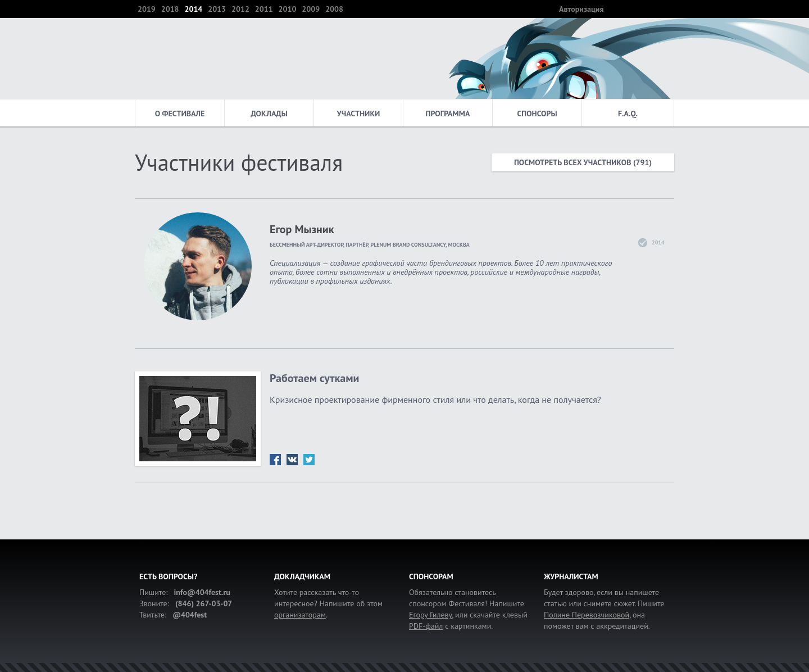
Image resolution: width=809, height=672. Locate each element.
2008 (334, 9)
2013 (217, 9)
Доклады (269, 113)
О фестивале (180, 113)
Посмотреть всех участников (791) (583, 162)
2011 (264, 9)
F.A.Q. (628, 113)
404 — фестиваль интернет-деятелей (179, 58)
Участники (359, 113)
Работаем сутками (315, 378)
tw (309, 460)
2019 (147, 9)
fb (275, 460)
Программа (448, 113)
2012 (240, 9)
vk (292, 460)
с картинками (450, 626)
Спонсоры (537, 113)
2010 (288, 9)
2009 (311, 9)
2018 (170, 9)
